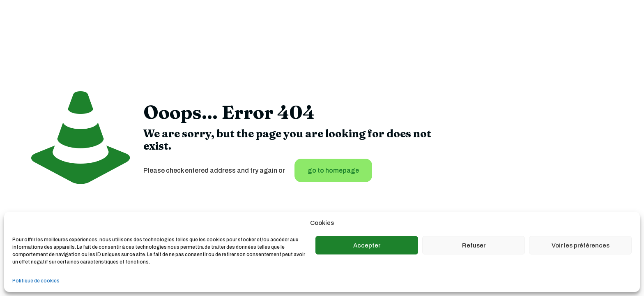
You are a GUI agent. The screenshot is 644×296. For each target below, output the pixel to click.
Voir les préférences (581, 245)
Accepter (367, 245)
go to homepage (333, 170)
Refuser (474, 245)
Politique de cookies (36, 281)
